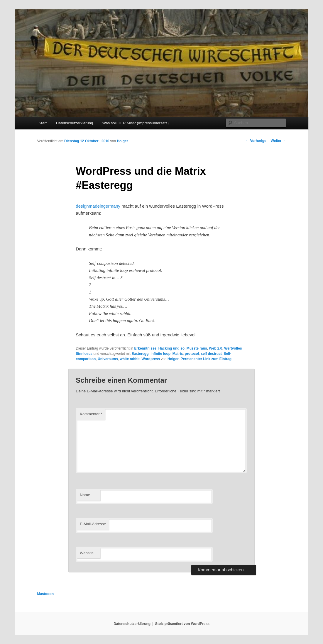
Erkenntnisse (145, 348)
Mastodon (46, 594)
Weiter (278, 141)
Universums (108, 359)
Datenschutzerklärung (75, 123)
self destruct (211, 354)
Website (87, 553)
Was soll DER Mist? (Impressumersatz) (136, 123)
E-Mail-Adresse (93, 524)
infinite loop (160, 354)
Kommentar (91, 414)
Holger (122, 141)
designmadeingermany (98, 206)
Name (85, 495)
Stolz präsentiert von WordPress (182, 624)
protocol (192, 354)
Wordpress (150, 359)
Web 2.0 (215, 348)
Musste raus (197, 348)
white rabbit (130, 359)
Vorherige (256, 141)
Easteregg (140, 354)
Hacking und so (171, 348)
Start (43, 123)
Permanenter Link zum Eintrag (206, 359)
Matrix (178, 354)
